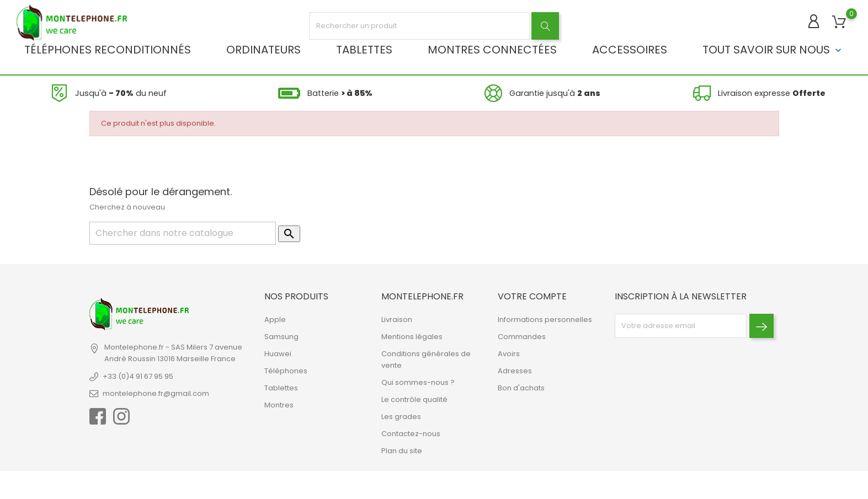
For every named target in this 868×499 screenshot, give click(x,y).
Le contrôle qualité (414, 399)
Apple (275, 320)
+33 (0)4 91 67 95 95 (138, 376)
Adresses (515, 371)
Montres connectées (492, 50)
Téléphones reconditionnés (108, 50)
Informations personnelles (545, 320)
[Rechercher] (183, 233)
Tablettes (364, 50)
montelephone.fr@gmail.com (156, 393)
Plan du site (402, 451)
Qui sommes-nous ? (418, 382)
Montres (279, 405)
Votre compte (532, 296)
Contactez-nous (411, 434)
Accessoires (630, 50)
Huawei (278, 354)
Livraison (397, 320)
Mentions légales (412, 337)
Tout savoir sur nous (773, 50)
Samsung (281, 337)
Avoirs (509, 354)
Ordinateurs (263, 50)
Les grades (401, 417)
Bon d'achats (521, 388)
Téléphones (286, 371)
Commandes (522, 337)
